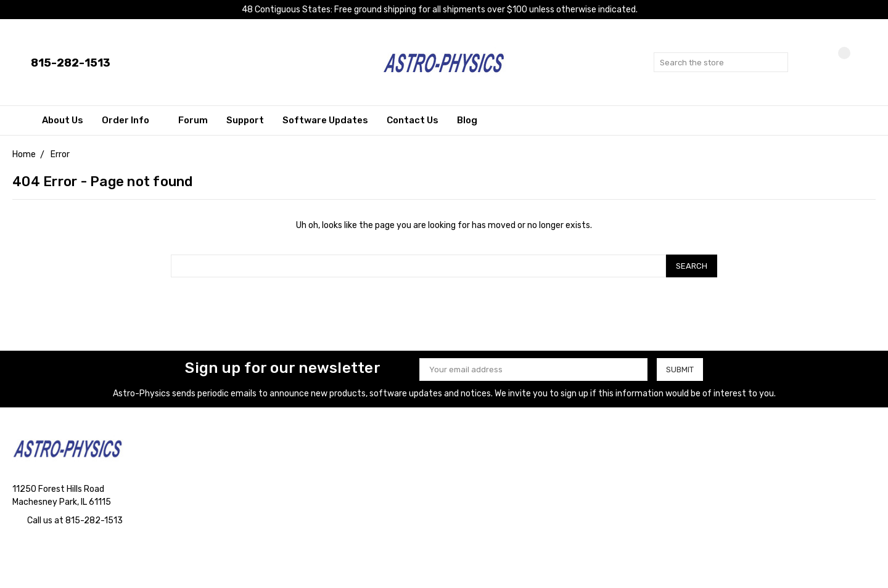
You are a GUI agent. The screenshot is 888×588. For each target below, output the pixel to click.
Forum (193, 120)
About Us (63, 120)
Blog (467, 120)
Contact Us (413, 120)
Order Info (131, 120)
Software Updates (325, 120)
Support (245, 120)
